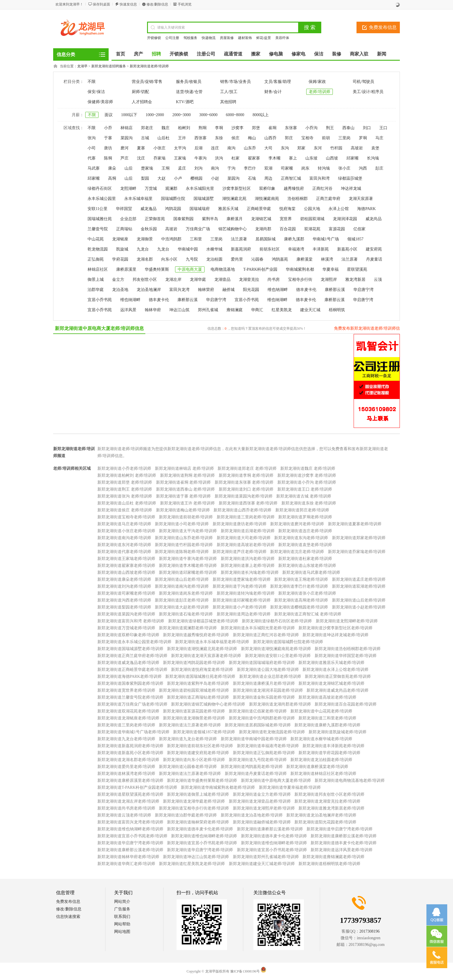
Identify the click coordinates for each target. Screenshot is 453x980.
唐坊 (108, 148)
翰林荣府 (206, 290)
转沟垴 (324, 168)
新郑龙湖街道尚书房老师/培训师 (126, 808)
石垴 (252, 178)
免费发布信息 (383, 27)
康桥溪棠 (305, 259)
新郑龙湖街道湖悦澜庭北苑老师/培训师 (202, 649)
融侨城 (229, 290)
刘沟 (198, 168)
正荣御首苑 (155, 219)
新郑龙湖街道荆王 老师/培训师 (125, 489)
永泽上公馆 (339, 209)
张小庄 (344, 168)
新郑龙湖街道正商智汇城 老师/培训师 (308, 614)
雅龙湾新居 (355, 280)
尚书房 (274, 280)
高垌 (112, 178)
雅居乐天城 (228, 209)
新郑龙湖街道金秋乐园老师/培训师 (264, 697)
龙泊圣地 (120, 290)
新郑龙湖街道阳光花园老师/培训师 (325, 822)
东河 (318, 148)
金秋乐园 (149, 229)
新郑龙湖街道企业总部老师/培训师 (270, 676)
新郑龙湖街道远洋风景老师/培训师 (341, 850)
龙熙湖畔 (128, 189)
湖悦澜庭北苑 (234, 199)
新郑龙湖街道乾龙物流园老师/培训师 (272, 732)
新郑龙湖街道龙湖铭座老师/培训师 (128, 718)
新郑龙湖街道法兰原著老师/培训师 (190, 725)
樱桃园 (196, 178)
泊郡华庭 (96, 290)
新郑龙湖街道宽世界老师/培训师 (126, 690)
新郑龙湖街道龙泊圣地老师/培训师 (252, 815)
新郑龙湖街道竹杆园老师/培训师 (184, 545)
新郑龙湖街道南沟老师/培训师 (124, 538)
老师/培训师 (320, 92)
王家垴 (180, 158)
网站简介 (122, 902)
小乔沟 (311, 128)
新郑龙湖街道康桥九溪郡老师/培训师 (327, 725)
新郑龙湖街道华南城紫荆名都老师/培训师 (218, 787)
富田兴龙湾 (179, 290)
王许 (182, 138)
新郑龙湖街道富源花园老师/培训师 (194, 711)
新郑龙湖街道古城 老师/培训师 (303, 496)
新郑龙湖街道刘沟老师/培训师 (124, 586)
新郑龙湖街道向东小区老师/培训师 (194, 760)
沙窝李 (237, 128)
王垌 (166, 168)
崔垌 (272, 128)
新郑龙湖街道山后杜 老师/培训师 (127, 503)
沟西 (363, 168)
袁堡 (375, 148)
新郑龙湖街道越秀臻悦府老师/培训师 (196, 635)
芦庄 (125, 158)
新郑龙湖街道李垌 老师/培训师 (246, 475)
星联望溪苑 (357, 269)
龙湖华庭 (198, 280)
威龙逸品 (148, 209)
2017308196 (370, 931)
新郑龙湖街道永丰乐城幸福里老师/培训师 (212, 642)
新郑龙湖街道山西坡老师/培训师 (126, 572)
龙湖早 (82, 66)
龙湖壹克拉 (249, 280)
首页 (120, 54)
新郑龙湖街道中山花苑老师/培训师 (321, 711)
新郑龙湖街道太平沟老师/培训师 (188, 531)
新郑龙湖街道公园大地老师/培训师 (268, 670)
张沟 (92, 138)
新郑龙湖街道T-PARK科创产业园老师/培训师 (137, 787)
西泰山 (348, 128)
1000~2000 (155, 115)
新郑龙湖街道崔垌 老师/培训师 (183, 482)
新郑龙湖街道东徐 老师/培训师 (309, 503)
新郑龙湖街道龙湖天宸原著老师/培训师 (206, 656)
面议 (109, 115)
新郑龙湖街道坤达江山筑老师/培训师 (196, 857)
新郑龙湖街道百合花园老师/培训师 (346, 704)
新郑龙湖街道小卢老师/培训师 (240, 607)
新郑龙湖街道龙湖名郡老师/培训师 (128, 760)
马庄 (379, 138)
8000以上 (261, 115)
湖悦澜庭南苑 (267, 199)
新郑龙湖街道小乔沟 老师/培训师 (307, 482)
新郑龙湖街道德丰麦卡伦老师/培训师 (200, 829)
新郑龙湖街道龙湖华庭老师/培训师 (194, 801)
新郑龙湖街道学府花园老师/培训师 (329, 753)
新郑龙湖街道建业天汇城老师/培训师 (262, 864)
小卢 (178, 178)
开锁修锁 (154, 38)
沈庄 (141, 158)
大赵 (161, 178)
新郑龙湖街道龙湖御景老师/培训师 (194, 718)
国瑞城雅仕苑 (100, 219)
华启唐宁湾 (363, 290)
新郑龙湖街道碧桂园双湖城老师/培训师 (194, 690)
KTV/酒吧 (185, 102)
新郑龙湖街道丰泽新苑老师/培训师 (333, 746)
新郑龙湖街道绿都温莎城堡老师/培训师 (203, 621)
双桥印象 (267, 189)
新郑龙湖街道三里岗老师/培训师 (246, 517)
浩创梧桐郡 (298, 199)
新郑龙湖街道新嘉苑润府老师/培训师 (130, 746)
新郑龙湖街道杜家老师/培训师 (305, 559)
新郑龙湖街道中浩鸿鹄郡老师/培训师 (262, 718)
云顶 (378, 280)
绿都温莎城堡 (350, 178)
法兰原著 (239, 239)
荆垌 (203, 128)
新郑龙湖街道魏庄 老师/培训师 (308, 468)
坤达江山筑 (179, 310)
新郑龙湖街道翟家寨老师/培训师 (126, 566)
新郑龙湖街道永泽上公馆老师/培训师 (335, 670)
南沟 (231, 148)
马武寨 (94, 168)
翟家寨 (254, 158)
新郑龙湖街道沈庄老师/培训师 (297, 552)
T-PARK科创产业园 (260, 269)
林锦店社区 (98, 269)
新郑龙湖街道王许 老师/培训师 (187, 503)
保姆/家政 (317, 82)
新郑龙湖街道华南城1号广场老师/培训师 (133, 732)
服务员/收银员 (189, 82)
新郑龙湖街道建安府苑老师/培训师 (198, 753)
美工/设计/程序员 (368, 92)
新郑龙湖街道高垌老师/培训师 (301, 600)
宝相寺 (307, 138)
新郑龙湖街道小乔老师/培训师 (124, 468)
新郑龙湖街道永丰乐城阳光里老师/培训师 (258, 628)
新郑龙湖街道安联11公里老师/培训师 (278, 656)
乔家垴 (159, 158)
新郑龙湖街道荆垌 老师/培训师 (187, 475)
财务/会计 (273, 92)
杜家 (235, 158)
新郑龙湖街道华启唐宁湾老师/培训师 (339, 829)
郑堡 (256, 128)
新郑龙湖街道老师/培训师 (149, 66)
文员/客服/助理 (278, 82)
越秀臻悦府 (294, 189)
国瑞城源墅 (204, 199)
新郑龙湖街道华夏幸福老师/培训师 (290, 787)
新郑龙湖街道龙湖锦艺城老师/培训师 (331, 683)
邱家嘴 (352, 158)
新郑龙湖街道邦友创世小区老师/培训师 (329, 794)
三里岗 (344, 138)
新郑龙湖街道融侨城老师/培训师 (262, 822)
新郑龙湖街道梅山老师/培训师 (183, 510)
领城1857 (355, 239)
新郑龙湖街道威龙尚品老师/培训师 (337, 690)
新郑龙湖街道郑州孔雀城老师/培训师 (266, 857)
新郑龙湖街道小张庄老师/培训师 (126, 531)
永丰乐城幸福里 (138, 199)
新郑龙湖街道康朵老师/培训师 (124, 579)
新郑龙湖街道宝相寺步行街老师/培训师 (194, 808)
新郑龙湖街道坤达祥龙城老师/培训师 (335, 635)
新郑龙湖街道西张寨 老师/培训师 (248, 503)
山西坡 (332, 158)
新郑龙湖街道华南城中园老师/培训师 (254, 739)
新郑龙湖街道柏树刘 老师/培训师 (127, 475)
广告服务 (122, 909)
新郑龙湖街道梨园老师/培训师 (124, 607)
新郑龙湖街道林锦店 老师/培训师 (184, 468)
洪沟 (219, 158)
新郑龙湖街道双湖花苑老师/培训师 (128, 711)
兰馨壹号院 (98, 229)
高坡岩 (357, 148)
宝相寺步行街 (300, 280)
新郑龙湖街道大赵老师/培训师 (182, 607)
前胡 (326, 138)
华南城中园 (188, 249)
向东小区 (169, 259)
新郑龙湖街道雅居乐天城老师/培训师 (331, 663)
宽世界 (286, 219)
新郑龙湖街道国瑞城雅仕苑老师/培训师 (200, 676)
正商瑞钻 (124, 229)
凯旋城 (122, 249)
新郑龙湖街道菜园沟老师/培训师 (244, 496)
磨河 (125, 148)
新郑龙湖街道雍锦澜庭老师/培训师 (333, 857)
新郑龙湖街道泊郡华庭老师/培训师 (186, 815)
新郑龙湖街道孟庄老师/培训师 (359, 579)
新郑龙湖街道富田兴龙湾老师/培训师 (130, 822)
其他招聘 (228, 102)
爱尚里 (237, 259)
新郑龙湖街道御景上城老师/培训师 (198, 794)
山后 (129, 168)
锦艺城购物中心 (233, 229)
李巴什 (250, 168)
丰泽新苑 (321, 249)
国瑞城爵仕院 (173, 199)
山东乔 (250, 148)
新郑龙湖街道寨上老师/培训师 (248, 566)
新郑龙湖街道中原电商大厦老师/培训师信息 (99, 328)
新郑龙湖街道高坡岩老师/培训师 (246, 545)
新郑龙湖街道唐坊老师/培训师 (240, 524)
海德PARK (366, 209)
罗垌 (363, 138)
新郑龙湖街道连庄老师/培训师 (305, 531)
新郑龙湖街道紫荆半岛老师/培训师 (198, 683)
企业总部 (128, 219)
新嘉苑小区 (347, 249)
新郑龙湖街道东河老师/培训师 (124, 545)
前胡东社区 (270, 249)
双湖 (268, 168)
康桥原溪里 (126, 269)
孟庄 (182, 168)
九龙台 (143, 249)
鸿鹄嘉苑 (280, 259)
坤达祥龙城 (351, 189)
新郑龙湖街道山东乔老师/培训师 (184, 538)
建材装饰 (245, 38)
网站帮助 (122, 924)
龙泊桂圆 (214, 259)
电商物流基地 (223, 269)
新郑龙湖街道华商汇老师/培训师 (126, 864)
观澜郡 (171, 189)
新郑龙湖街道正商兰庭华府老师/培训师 (132, 656)
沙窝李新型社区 (237, 189)
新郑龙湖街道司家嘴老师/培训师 (126, 593)
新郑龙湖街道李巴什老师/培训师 (299, 586)
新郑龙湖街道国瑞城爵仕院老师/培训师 (288, 642)
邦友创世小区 (145, 280)
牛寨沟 (200, 158)
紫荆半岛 (210, 219)
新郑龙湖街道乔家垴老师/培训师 (357, 552)
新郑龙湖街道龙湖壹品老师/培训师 (260, 801)
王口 (383, 128)
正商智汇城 (291, 178)
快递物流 (209, 38)
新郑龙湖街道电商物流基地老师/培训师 (350, 781)
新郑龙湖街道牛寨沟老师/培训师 (188, 559)
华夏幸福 (331, 269)
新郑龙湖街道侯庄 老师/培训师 (125, 510)
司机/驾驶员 (363, 82)
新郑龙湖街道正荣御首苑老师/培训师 (338, 676)
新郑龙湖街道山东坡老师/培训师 (307, 566)
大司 (268, 148)
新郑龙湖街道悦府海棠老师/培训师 (202, 670)
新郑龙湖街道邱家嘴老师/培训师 (188, 572)
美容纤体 (282, 38)
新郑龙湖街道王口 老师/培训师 (305, 489)
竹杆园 (336, 148)
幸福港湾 (296, 249)
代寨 (92, 158)
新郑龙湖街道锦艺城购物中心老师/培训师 (208, 704)
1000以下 (129, 115)
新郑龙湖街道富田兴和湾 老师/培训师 (131, 621)
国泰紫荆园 (183, 219)
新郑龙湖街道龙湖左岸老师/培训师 (128, 801)
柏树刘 (184, 128)
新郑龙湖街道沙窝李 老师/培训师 (307, 475)
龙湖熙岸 (329, 280)
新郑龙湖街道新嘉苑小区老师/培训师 (130, 753)
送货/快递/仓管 (189, 92)
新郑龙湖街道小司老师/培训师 (182, 524)
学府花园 (120, 259)
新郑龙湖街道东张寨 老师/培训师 (244, 482)
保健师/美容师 (100, 102)
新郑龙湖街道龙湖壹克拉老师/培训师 (327, 801)
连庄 (215, 148)
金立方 (118, 280)
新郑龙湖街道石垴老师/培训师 (186, 614)
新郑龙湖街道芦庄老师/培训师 (240, 552)
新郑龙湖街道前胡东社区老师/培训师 (200, 746)
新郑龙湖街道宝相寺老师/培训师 (126, 517)
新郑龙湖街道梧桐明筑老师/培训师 (329, 864)
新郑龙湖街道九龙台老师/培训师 (126, 739)
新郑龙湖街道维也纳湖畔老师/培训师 (130, 829)
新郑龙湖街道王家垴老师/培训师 (126, 559)
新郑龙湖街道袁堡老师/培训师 (305, 545)
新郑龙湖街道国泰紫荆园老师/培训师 (130, 683)
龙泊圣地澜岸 (149, 290)
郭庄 (289, 138)
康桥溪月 (235, 219)
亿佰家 (359, 229)
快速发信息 (128, 4)
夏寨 (141, 148)
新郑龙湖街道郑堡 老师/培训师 (125, 482)
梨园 (145, 178)
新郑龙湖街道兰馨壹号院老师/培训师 (130, 697)
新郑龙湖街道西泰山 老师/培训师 (185, 489)
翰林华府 (153, 310)
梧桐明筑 (337, 310)
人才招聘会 (142, 102)
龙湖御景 (145, 239)
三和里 (196, 239)
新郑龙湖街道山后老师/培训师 (182, 579)
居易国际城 (266, 239)
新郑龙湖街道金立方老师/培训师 (262, 794)
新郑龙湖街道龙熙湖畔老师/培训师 (347, 621)
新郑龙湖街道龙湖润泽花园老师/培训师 (268, 690)
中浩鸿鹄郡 (171, 239)
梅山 (252, 138)
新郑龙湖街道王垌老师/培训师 (301, 579)
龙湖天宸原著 (361, 199)
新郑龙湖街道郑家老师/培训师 (359, 538)
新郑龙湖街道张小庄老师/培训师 (307, 593)
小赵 (215, 178)
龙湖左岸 (173, 280)
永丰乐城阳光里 (200, 189)
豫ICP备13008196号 (245, 971)
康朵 (112, 168)
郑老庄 (147, 128)
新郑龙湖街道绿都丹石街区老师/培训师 (277, 621)
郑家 (301, 148)
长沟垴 (373, 158)
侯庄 (235, 138)
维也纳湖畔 (278, 290)
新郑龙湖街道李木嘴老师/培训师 (188, 566)
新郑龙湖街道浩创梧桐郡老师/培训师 (348, 649)
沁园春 (257, 259)
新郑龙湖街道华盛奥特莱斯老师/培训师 (202, 781)
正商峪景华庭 (259, 209)
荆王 (330, 128)
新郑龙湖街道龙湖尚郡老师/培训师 (280, 704)
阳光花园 (251, 290)
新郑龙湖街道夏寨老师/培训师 (355, 524)
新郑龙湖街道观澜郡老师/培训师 (188, 628)
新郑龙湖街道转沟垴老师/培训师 (246, 593)
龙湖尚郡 (263, 229)
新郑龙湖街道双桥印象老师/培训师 (128, 635)
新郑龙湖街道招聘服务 (109, 66)
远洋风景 (128, 310)
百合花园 (288, 229)
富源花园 (337, 229)
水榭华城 (214, 249)
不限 (92, 82)
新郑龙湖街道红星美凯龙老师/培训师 (192, 864)
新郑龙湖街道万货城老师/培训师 (126, 628)
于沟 (231, 168)
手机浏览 (185, 4)
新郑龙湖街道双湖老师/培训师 (359, 586)
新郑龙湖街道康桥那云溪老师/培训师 (270, 829)
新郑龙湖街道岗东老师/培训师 (186, 593)
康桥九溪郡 (294, 239)
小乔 (108, 128)
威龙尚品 (374, 219)
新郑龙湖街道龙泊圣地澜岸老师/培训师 (321, 815)
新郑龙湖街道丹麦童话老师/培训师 (256, 774)
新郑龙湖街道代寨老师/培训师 (124, 552)
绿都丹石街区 (100, 189)
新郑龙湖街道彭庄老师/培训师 (182, 600)
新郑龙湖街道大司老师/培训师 (244, 538)
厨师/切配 (140, 92)
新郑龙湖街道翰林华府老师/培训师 (128, 857)
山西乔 (270, 138)
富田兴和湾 (320, 178)
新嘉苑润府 (241, 249)
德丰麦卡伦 (306, 290)
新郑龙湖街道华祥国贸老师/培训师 (346, 656)
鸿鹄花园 (173, 209)
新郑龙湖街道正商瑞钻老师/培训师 (198, 697)
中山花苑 (96, 239)
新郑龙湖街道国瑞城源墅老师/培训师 (130, 649)
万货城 (151, 189)
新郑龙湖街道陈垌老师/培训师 (182, 552)
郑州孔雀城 (208, 310)
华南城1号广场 (326, 239)
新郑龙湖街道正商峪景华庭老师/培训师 (132, 670)
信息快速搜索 (68, 917)
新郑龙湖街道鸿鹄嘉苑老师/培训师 (252, 767)
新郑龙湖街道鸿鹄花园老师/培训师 (194, 663)
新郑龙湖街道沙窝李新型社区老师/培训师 (335, 628)
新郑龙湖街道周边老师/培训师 (244, 614)
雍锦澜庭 (235, 310)
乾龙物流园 (98, 249)
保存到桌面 (101, 4)
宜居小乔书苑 (100, 300)
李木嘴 (274, 158)
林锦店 (127, 128)
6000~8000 (235, 115)
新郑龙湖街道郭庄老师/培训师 (302, 510)
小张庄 (159, 148)
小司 (92, 148)
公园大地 (312, 209)
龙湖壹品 (222, 280)
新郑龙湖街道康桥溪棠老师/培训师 (317, 767)
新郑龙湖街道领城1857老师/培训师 (204, 732)
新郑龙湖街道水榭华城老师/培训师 (321, 739)
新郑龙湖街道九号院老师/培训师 (258, 760)
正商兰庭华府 (328, 199)
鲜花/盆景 (264, 38)
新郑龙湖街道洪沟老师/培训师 (248, 559)
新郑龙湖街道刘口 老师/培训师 (246, 489)
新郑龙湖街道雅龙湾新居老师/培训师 (331, 808)
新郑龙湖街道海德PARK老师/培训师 (129, 676)
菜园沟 (127, 138)
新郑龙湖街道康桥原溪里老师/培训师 (130, 781)
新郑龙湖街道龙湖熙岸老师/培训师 (264, 808)
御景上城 (96, 280)
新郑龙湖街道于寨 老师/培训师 (183, 496)
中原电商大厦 (190, 269)
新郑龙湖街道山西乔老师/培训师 (242, 510)
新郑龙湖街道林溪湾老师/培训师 (126, 774)
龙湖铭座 (120, 239)
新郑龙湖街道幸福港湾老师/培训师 (268, 746)
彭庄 (379, 168)
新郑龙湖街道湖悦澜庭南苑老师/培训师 (276, 649)
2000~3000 (182, 115)
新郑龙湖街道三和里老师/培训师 (327, 718)
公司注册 (172, 38)
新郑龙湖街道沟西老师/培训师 (124, 600)
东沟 (285, 148)
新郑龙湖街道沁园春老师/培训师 (188, 767)
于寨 (108, 138)
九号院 (192, 259)
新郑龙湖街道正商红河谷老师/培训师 (266, 635)
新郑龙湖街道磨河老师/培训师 (297, 524)
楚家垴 (147, 168)
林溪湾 (327, 259)
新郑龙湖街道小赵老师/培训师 (359, 607)
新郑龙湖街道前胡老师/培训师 (186, 517)
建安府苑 (374, 249)
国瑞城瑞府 (200, 209)
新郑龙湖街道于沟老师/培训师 (240, 586)
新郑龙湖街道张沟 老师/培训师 (125, 496)
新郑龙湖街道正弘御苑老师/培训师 (264, 753)
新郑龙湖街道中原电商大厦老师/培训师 (276, 781)
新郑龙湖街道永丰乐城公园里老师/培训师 (134, 642)
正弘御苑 (96, 259)
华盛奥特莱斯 (157, 269)
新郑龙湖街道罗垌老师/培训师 (305, 517)
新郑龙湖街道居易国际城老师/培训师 (258, 725)
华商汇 (257, 310)
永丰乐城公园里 (102, 199)
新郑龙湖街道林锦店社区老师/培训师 (323, 774)
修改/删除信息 (157, 4)
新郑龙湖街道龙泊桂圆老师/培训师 (321, 760)
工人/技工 (229, 92)
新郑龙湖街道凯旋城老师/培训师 (337, 732)
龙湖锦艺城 (261, 219)
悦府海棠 (287, 209)
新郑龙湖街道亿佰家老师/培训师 (258, 711)
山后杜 (164, 138)
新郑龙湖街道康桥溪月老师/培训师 (264, 683)
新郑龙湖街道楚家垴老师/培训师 (242, 579)
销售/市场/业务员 (235, 82)
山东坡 (311, 158)
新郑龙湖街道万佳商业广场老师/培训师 (132, 704)
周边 (268, 178)
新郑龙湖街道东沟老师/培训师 (301, 538)
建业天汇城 (310, 310)
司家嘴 (287, 168)
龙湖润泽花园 (345, 219)
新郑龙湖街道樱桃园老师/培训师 (299, 607)
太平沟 (180, 148)
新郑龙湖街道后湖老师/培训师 (248, 531)
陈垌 (108, 158)
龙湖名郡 (145, 259)
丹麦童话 (374, 259)
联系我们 (122, 917)
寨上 (293, 158)
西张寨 (200, 138)
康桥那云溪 (335, 290)
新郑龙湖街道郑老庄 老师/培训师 (247, 468)
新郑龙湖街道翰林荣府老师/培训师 (198, 822)
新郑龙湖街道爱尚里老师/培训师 (126, 767)
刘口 (367, 128)
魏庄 (166, 128)
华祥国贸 (124, 209)
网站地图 (122, 932)
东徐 (219, 138)
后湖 (198, 148)
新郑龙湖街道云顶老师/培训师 (124, 815)
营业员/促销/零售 (147, 82)
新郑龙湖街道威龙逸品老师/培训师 (128, 663)
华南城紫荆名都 (300, 269)
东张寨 (291, 128)
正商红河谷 (322, 189)
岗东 (305, 168)
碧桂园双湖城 (312, 219)
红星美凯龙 (282, 310)
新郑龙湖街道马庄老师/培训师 (124, 524)
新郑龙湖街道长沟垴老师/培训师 (250, 572)
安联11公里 (98, 209)
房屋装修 (227, 38)
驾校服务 (190, 38)
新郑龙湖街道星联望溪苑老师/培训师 (130, 794)
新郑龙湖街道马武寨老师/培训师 (311, 572)
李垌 (219, 128)
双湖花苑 (312, 229)
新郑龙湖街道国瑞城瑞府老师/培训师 (262, 663)
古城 (145, 138)
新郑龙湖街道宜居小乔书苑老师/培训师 (132, 836)
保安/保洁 (96, 92)
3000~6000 (208, 115)
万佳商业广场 (198, 229)
